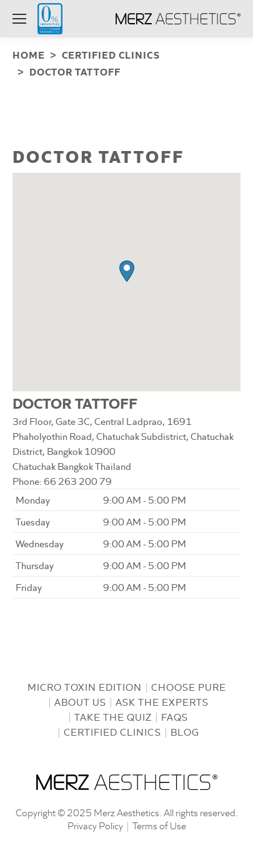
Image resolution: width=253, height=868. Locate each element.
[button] (127, 269)
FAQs (175, 714)
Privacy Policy (95, 823)
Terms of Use (159, 823)
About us (80, 699)
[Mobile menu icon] (19, 19)
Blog (185, 729)
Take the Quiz (113, 714)
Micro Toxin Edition (85, 684)
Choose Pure (189, 684)
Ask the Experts (162, 699)
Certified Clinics (112, 729)
